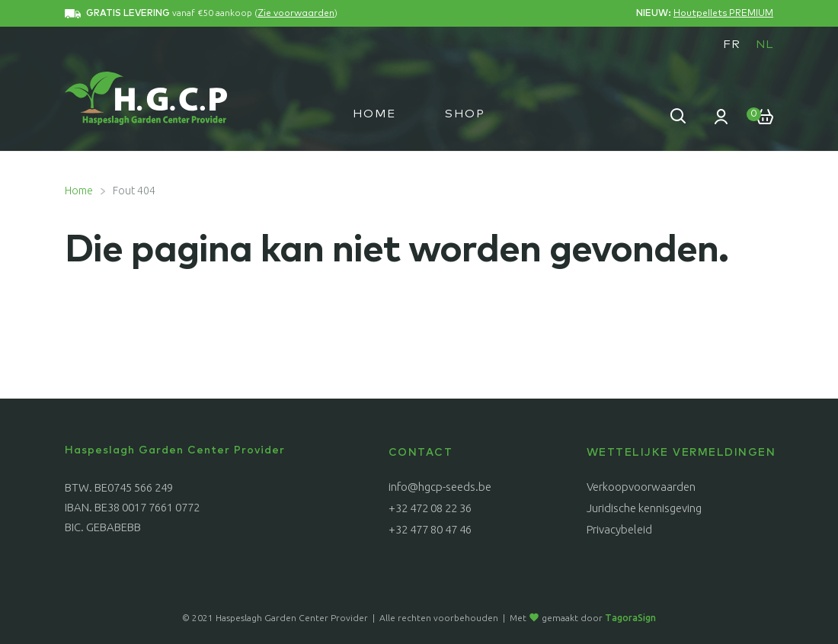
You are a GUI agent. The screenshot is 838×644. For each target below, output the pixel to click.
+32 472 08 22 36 (430, 508)
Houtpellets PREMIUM (723, 14)
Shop (465, 114)
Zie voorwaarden (296, 14)
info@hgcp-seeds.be (440, 487)
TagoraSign (630, 618)
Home (374, 114)
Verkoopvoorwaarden (641, 487)
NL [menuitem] (764, 45)
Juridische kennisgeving (644, 508)
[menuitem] (732, 44)
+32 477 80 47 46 (430, 529)
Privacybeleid (619, 529)
